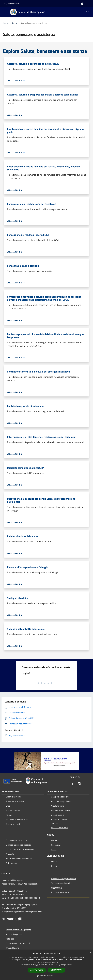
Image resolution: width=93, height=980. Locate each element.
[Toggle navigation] (5, 12)
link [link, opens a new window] (71, 965)
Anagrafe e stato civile (61, 797)
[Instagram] (79, 784)
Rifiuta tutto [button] (57, 970)
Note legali (10, 939)
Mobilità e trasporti (59, 827)
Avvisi (54, 849)
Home (6, 23)
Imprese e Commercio (60, 810)
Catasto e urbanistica (60, 819)
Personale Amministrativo (17, 819)
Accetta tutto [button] (37, 970)
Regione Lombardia (12, 4)
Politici (9, 815)
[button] (46, 976)
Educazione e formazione (16, 840)
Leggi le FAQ (57, 888)
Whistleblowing (12, 948)
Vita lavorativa (58, 806)
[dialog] (46, 965)
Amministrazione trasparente (18, 930)
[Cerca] (88, 12)
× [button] (90, 953)
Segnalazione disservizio (62, 883)
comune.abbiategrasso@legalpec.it (21, 904)
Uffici (8, 806)
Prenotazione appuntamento (64, 879)
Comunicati (56, 845)
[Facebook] (73, 784)
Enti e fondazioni (13, 810)
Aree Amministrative (15, 801)
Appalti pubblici (58, 815)
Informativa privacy (14, 934)
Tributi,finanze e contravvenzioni (20, 849)
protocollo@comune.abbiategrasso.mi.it (24, 912)
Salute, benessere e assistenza (19, 858)
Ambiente (10, 854)
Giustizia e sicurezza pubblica (18, 845)
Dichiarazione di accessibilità (18, 943)
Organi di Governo (14, 797)
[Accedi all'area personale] (82, 4)
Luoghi (54, 861)
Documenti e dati (13, 824)
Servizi (15, 23)
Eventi (54, 866)
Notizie (54, 840)
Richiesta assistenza (60, 892)
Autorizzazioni (12, 863)
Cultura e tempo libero (61, 801)
